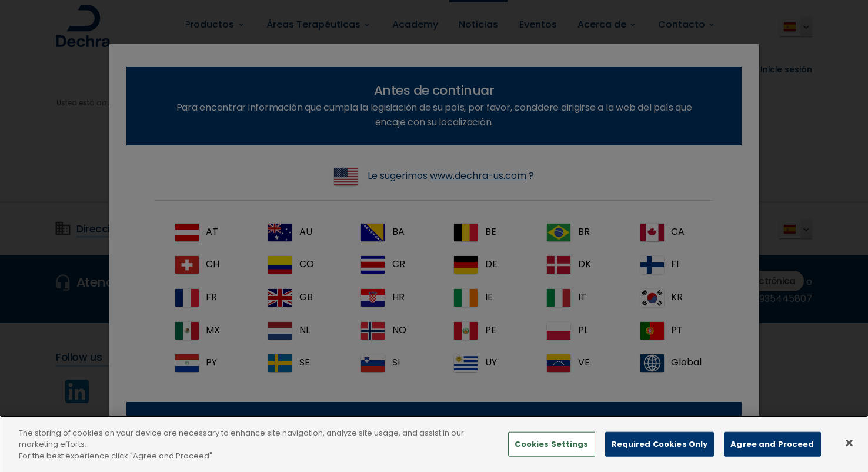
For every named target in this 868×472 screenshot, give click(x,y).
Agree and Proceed (772, 453)
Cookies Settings (551, 453)
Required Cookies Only (660, 453)
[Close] (849, 453)
